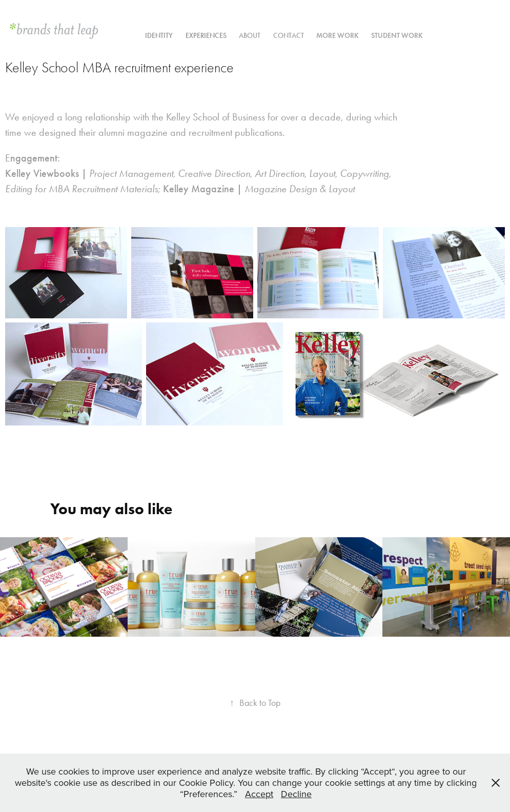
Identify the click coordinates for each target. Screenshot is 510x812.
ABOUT (250, 36)
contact (289, 36)
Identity (159, 36)
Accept (259, 794)
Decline (296, 794)
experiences (206, 36)
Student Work (397, 36)
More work (338, 36)
